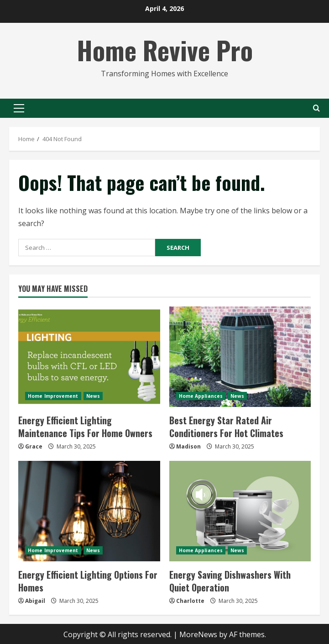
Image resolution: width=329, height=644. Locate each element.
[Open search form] (316, 108)
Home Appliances (201, 396)
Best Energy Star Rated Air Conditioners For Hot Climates (226, 427)
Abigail (35, 601)
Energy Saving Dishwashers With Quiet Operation (230, 581)
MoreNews (198, 634)
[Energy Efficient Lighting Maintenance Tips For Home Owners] (89, 357)
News (93, 396)
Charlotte (190, 601)
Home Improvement (53, 396)
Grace (34, 446)
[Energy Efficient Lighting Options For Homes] (89, 511)
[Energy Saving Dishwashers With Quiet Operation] (240, 511)
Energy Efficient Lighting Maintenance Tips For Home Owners (85, 427)
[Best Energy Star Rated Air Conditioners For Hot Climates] (240, 357)
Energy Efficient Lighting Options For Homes (88, 581)
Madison (188, 446)
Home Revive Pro (165, 50)
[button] (19, 108)
